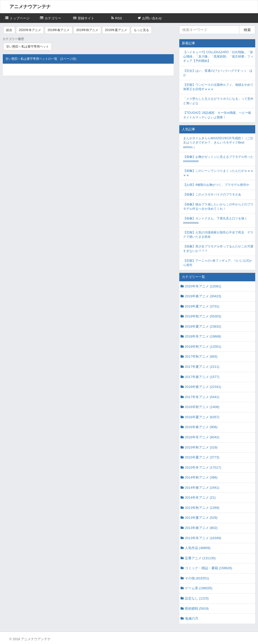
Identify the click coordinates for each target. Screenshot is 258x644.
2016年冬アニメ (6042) (202, 437)
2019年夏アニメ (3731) (202, 306)
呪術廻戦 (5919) (197, 608)
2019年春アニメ (59, 30)
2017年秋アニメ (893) (201, 356)
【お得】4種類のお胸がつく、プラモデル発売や (216, 185)
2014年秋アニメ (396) (201, 477)
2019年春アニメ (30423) (203, 296)
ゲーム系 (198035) (199, 588)
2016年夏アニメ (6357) (202, 417)
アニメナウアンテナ (30, 7)
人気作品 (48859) (198, 548)
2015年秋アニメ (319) (201, 447)
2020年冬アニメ (30, 30)
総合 (9, 30)
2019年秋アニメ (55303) (203, 316)
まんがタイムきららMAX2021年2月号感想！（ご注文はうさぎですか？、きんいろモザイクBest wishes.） (218, 143)
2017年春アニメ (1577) (202, 377)
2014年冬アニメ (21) (200, 498)
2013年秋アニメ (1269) (202, 508)
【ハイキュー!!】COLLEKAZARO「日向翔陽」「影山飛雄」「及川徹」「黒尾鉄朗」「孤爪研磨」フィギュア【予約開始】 (218, 57)
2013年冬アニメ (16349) (203, 538)
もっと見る (141, 30)
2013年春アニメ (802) (201, 528)
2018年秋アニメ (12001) (203, 347)
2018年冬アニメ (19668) (203, 336)
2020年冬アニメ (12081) (203, 286)
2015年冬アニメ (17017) (203, 467)
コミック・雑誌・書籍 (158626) (209, 568)
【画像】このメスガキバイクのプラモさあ (212, 194)
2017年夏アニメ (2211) (202, 367)
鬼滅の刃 (192, 618)
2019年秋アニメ (87, 30)
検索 (247, 30)
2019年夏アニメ (116, 30)
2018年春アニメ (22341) (203, 387)
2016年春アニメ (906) (201, 427)
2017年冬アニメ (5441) (202, 397)
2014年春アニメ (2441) (202, 488)
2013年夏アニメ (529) (201, 518)
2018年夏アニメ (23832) (203, 326)
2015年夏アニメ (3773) (202, 457)
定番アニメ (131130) (200, 558)
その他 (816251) (197, 578)
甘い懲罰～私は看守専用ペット (28, 47)
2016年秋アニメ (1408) (202, 407)
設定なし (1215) (197, 598)
